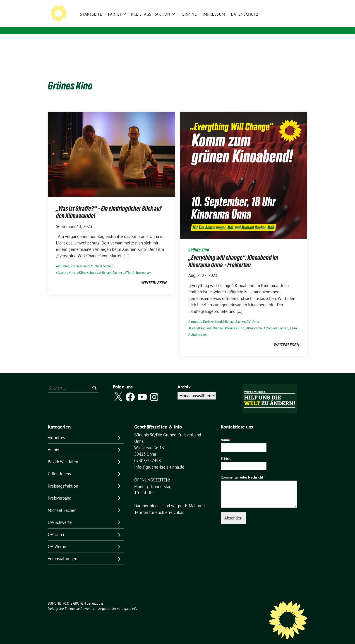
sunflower (83, 602)
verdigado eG (127, 602)
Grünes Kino (66, 266)
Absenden (233, 511)
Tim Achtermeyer (139, 266)
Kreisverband (80, 259)
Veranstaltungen (62, 552)
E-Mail (227, 452)
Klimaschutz (88, 266)
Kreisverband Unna (84, 25)
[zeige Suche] (299, 4)
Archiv (53, 443)
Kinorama (255, 321)
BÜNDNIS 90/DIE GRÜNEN (92, 18)
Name (226, 433)
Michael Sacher (102, 259)
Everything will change (207, 321)
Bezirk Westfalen (63, 455)
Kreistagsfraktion (63, 479)
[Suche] (293, 4)
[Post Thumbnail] (111, 147)
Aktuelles (63, 259)
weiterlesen (154, 276)
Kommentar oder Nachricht (243, 470)
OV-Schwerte (60, 515)
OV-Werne (57, 539)
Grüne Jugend (60, 467)
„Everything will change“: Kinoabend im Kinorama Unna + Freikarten (233, 254)
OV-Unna (253, 315)
